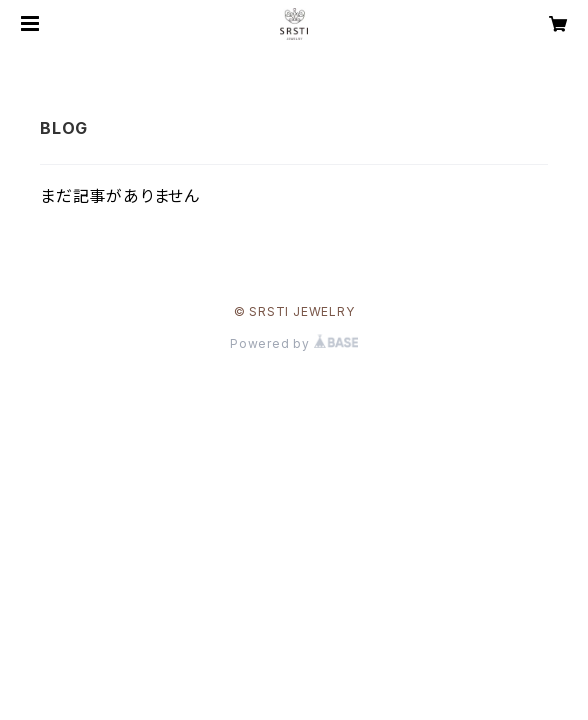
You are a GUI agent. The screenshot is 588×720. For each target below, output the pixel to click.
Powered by (294, 343)
